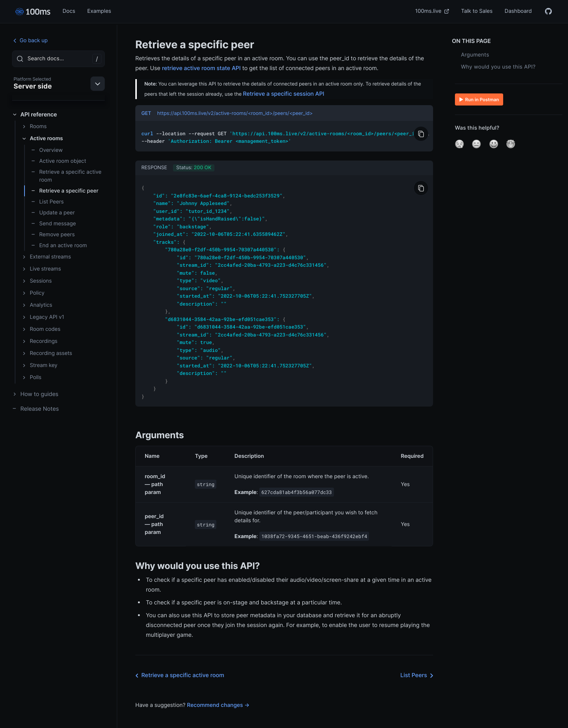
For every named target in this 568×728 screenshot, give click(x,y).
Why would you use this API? (498, 67)
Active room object (59, 161)
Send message (53, 224)
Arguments (475, 55)
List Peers (47, 202)
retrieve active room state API (201, 68)
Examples (99, 11)
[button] (459, 144)
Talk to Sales (477, 11)
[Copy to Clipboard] (421, 134)
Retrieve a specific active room (66, 176)
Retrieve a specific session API (284, 94)
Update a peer (53, 213)
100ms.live (432, 11)
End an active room (59, 245)
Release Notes (35, 409)
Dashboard (518, 11)
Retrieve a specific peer (65, 191)
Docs (69, 11)
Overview (47, 150)
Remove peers (53, 235)
